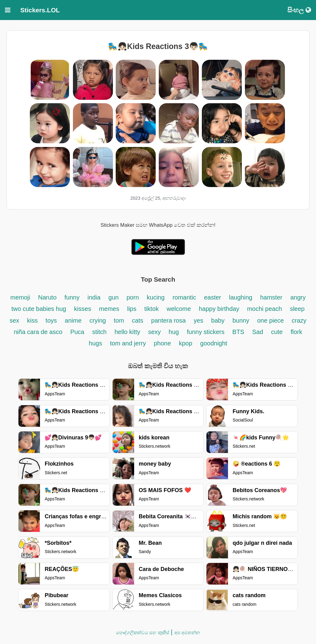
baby (218, 320)
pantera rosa (168, 320)
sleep (297, 309)
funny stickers (206, 332)
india (94, 297)
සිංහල (299, 10)
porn (133, 297)
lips (132, 309)
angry (298, 297)
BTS (239, 332)
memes (109, 309)
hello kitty (127, 332)
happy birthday (220, 309)
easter (213, 297)
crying (99, 320)
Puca (77, 332)
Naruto (47, 297)
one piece (271, 320)
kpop (185, 343)
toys (51, 320)
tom (119, 320)
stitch (100, 332)
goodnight (214, 343)
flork (296, 332)
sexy (155, 332)
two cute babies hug (39, 309)
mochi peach (264, 309)
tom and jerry (128, 343)
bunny (241, 320)
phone (162, 343)
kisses (84, 309)
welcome (179, 309)
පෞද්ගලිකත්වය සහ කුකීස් (142, 632)
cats (138, 320)
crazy (299, 320)
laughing (241, 297)
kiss (33, 320)
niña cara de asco (38, 332)
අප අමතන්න (187, 632)
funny (72, 297)
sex (14, 320)
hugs (96, 343)
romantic (185, 297)
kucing (156, 297)
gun (114, 297)
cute (277, 332)
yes (198, 320)
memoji (20, 297)
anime (73, 320)
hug (174, 332)
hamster (271, 297)
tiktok (152, 309)
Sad (258, 332)
